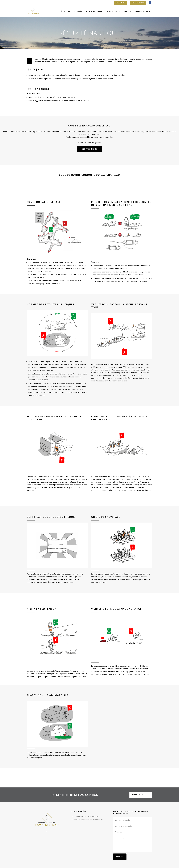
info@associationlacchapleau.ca (91, 820)
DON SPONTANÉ (138, 3)
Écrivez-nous (90, 149)
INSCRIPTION (138, 795)
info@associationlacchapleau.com (138, 131)
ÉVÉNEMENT (120, 3)
